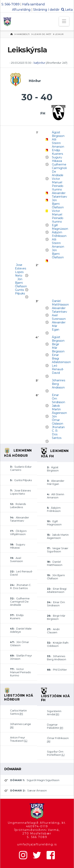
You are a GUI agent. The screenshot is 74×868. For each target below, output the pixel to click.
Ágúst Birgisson (58, 134)
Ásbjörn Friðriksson (59, 234)
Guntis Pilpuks (20, 292)
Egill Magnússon (60, 227)
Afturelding (21, 10)
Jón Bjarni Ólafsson (58, 204)
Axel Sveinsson (59, 317)
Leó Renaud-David (58, 369)
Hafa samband (33, 4)
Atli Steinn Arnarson (58, 143)
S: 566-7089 (10, 4)
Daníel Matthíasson (60, 303)
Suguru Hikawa (57, 159)
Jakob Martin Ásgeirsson (59, 409)
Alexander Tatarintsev (59, 195)
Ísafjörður (40, 63)
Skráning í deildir (46, 10)
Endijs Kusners (57, 152)
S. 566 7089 (37, 837)
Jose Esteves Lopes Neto (21, 270)
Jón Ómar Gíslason (58, 420)
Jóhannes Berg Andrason (59, 384)
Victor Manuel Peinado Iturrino (58, 184)
